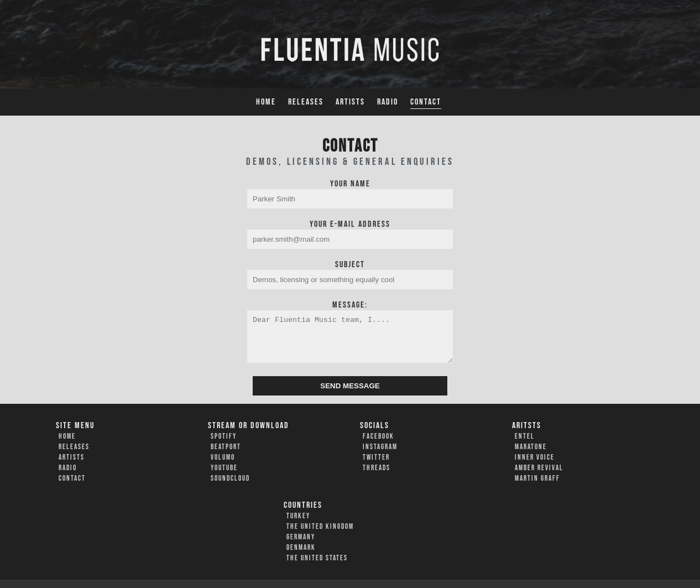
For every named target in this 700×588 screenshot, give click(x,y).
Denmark (301, 556)
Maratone (531, 455)
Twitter (376, 466)
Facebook (378, 445)
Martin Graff (537, 487)
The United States (317, 566)
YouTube (224, 476)
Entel (525, 445)
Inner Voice (535, 466)
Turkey (298, 524)
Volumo (223, 466)
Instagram (380, 455)
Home (266, 102)
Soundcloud (230, 487)
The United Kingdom (320, 535)
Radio (388, 102)
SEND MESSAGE (350, 394)
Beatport (226, 455)
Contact (426, 102)
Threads (377, 476)
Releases (306, 102)
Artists (350, 102)
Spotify (224, 445)
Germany (301, 545)
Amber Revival (539, 476)
